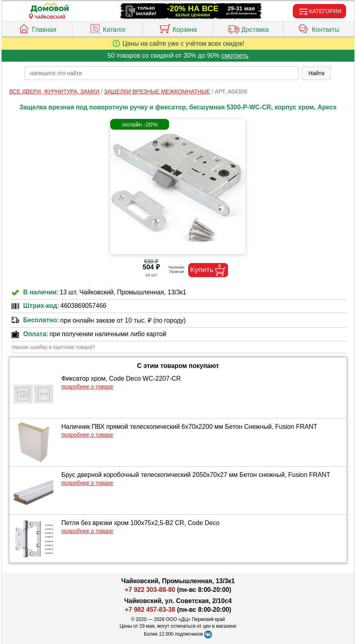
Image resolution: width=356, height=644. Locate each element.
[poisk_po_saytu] (161, 73)
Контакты (319, 28)
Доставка (248, 28)
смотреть (235, 55)
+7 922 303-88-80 (150, 590)
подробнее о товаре (87, 387)
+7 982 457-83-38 (150, 610)
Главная (37, 28)
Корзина (178, 28)
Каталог (108, 28)
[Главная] (50, 8)
